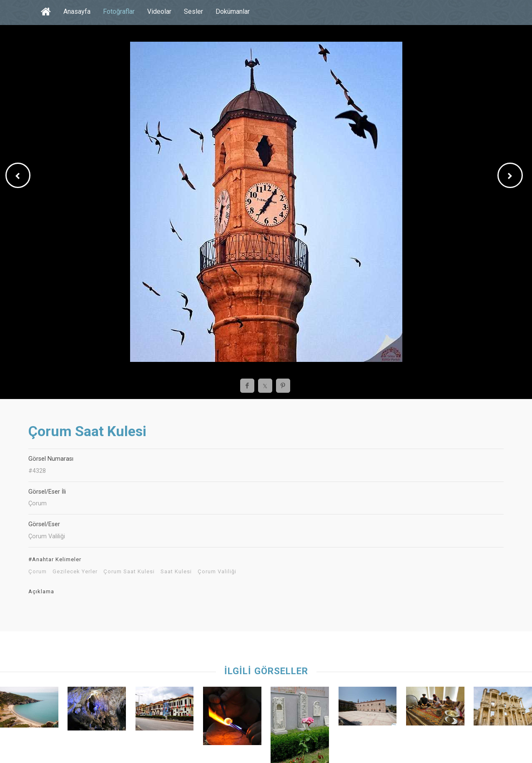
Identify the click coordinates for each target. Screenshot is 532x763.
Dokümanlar (233, 11)
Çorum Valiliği (217, 572)
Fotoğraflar (119, 11)
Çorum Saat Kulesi (129, 572)
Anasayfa (77, 11)
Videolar (159, 11)
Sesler (193, 11)
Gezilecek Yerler (75, 572)
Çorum (38, 572)
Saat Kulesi (176, 572)
